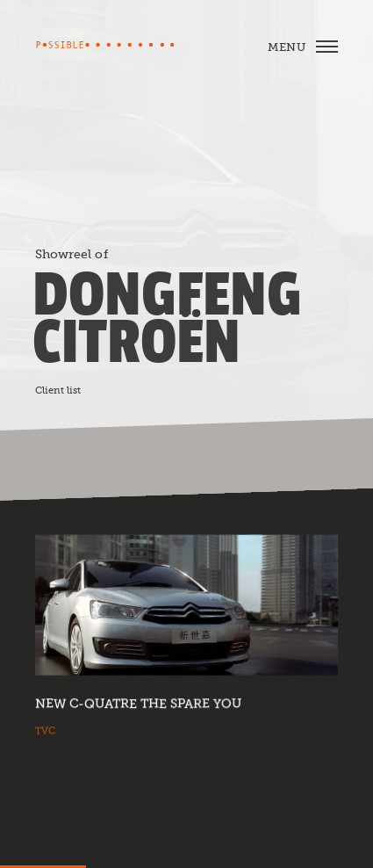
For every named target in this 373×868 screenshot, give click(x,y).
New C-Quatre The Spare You (138, 704)
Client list (58, 391)
